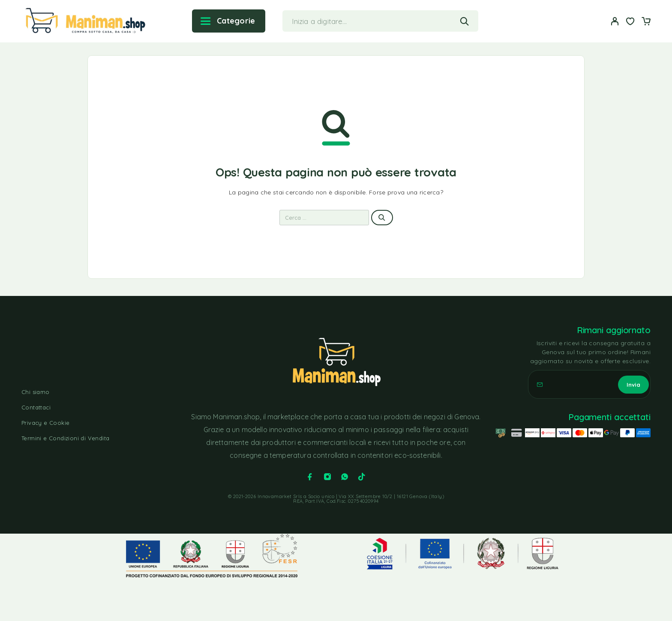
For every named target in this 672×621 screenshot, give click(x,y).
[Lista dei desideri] (630, 22)
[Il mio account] (615, 21)
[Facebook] (310, 477)
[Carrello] (646, 22)
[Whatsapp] (345, 477)
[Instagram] (327, 477)
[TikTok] (362, 477)
